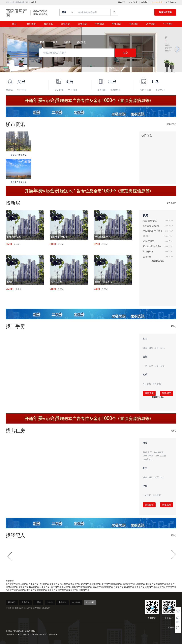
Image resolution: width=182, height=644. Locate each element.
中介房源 (73, 90)
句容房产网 (161, 584)
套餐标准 (19, 608)
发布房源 (90, 602)
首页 (14, 24)
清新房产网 (24, 587)
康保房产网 (34, 587)
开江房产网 (107, 584)
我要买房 (167, 393)
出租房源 (82, 24)
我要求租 (115, 90)
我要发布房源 (165, 12)
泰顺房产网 (77, 587)
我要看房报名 (158, 261)
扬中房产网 (56, 587)
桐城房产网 (151, 584)
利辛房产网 (45, 587)
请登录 (34, 2)
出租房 (50, 602)
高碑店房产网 (16, 13)
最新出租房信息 (40, 14)
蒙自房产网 (73, 590)
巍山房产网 (34, 584)
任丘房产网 (66, 587)
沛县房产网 (98, 587)
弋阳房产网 (44, 584)
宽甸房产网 (150, 587)
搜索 (125, 53)
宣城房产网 (129, 587)
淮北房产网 (65, 584)
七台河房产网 (12, 584)
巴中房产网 (11, 590)
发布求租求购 (171, 2)
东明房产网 (54, 584)
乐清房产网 (119, 587)
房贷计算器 (145, 90)
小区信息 (134, 24)
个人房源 (59, 90)
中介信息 (168, 24)
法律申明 (10, 608)
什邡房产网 (96, 584)
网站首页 (122, 2)
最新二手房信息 (40, 11)
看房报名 (48, 24)
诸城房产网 (75, 584)
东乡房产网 (23, 584)
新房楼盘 (31, 24)
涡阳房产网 (52, 590)
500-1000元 (159, 452)
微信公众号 (133, 2)
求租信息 (117, 24)
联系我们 (46, 608)
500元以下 (147, 452)
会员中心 (145, 2)
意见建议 (37, 608)
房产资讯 (151, 24)
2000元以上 (148, 459)
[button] (5, 49)
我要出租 (102, 90)
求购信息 (100, 24)
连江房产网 (63, 590)
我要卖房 (149, 393)
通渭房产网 (108, 587)
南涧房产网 (117, 584)
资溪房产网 (87, 587)
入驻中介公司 (157, 2)
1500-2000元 (161, 456)
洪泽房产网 (42, 590)
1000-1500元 (148, 456)
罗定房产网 (171, 587)
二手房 (38, 602)
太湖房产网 (140, 584)
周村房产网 (84, 590)
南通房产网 (32, 590)
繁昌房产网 (13, 587)
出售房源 (65, 24)
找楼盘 (10, 90)
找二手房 (22, 90)
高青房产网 (139, 587)
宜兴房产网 (86, 584)
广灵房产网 (21, 590)
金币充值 (28, 608)
